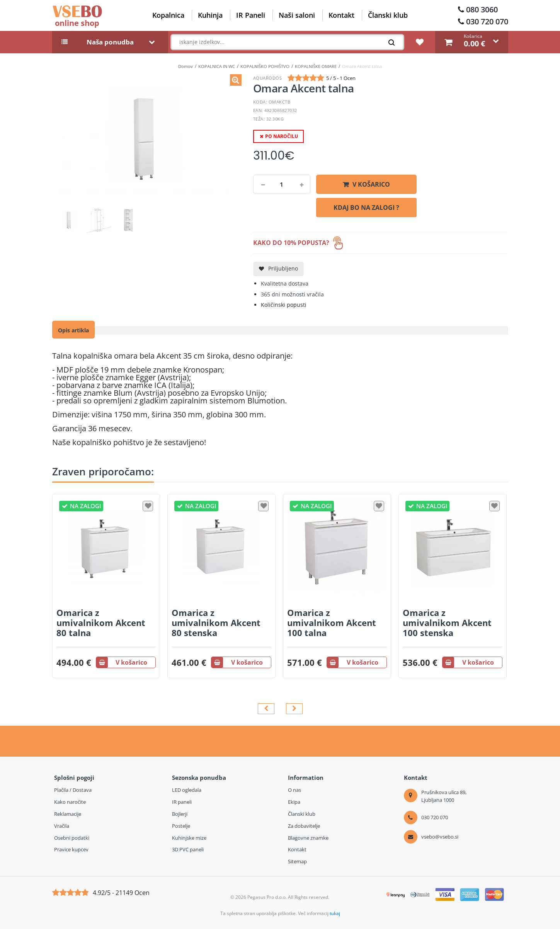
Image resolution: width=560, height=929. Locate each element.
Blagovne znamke (308, 838)
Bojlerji (180, 814)
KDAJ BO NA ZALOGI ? (366, 208)
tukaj (335, 913)
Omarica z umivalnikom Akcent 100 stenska (447, 623)
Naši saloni (297, 15)
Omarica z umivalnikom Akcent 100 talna (332, 623)
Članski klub (388, 15)
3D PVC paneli (188, 849)
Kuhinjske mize (189, 838)
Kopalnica (168, 15)
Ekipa (294, 802)
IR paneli (182, 802)
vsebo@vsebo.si (440, 837)
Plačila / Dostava (73, 790)
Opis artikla (73, 330)
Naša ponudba (110, 42)
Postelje (181, 826)
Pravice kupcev (71, 849)
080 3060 (482, 9)
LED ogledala (187, 790)
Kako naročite (70, 802)
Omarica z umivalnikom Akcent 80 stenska (216, 623)
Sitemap (297, 861)
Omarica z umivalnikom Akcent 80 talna (101, 623)
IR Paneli (251, 15)
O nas (294, 790)
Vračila (62, 826)
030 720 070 (487, 21)
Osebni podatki (72, 838)
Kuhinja (210, 15)
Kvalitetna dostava (285, 283)
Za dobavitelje (304, 826)
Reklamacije (68, 814)
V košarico (371, 184)
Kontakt (341, 15)
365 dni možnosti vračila (292, 294)
